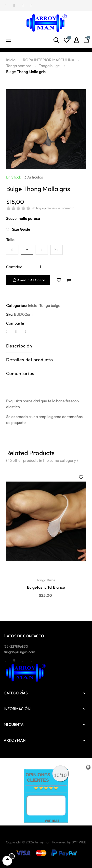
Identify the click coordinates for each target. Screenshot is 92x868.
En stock (14, 177)
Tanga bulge (50, 305)
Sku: (10, 314)
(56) (16, 646)
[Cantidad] (40, 267)
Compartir (10, 331)
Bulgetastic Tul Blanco (46, 587)
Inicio (33, 305)
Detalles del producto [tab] (30, 360)
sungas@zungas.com (19, 652)
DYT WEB (79, 842)
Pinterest (28, 331)
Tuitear (19, 331)
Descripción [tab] (19, 346)
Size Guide (21, 229)
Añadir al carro (29, 280)
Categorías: (16, 305)
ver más (52, 820)
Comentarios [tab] (20, 373)
